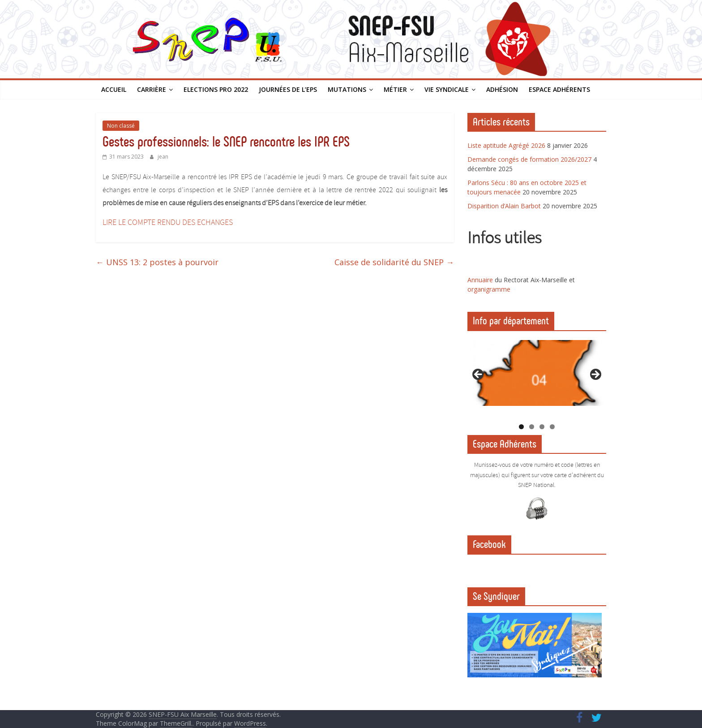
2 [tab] (532, 427)
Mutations (347, 89)
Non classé (121, 126)
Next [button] (595, 375)
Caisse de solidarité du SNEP (394, 262)
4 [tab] (552, 427)
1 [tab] (521, 427)
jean (163, 157)
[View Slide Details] (537, 373)
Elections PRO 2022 (216, 89)
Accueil (114, 89)
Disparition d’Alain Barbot (504, 206)
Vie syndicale (447, 89)
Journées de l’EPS (288, 89)
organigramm (487, 289)
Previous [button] (479, 375)
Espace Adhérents (559, 89)
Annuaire (481, 280)
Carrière (152, 89)
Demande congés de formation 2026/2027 (529, 159)
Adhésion (502, 89)
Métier (395, 89)
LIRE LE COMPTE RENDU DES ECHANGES (168, 223)
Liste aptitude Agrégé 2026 (506, 145)
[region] (537, 377)
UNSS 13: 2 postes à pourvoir (157, 262)
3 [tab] (542, 427)
